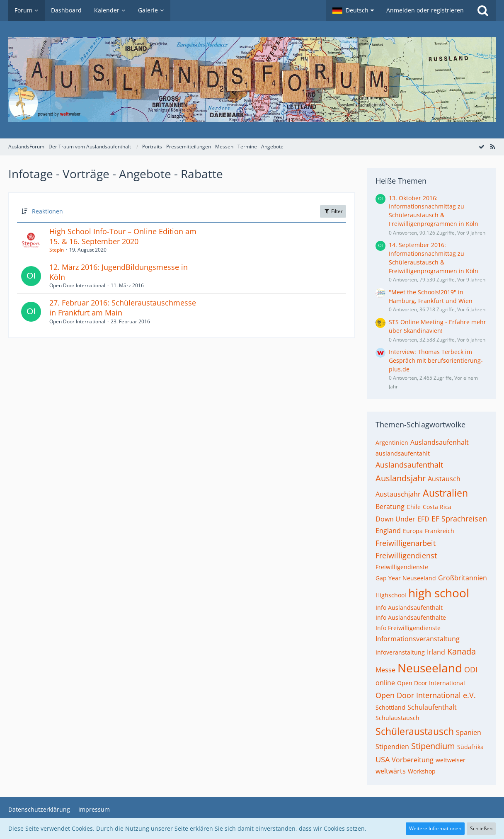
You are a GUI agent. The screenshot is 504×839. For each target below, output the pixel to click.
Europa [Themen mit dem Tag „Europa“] (413, 531)
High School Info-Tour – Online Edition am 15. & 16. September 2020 (123, 236)
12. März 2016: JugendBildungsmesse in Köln (119, 272)
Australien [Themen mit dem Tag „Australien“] (445, 493)
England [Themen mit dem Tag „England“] (388, 531)
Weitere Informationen (435, 828)
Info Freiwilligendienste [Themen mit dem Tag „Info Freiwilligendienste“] (408, 628)
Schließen (481, 828)
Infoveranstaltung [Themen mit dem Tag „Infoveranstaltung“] (400, 652)
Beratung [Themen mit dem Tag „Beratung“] (390, 507)
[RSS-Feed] (492, 147)
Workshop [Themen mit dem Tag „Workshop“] (422, 771)
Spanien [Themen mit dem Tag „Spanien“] (469, 732)
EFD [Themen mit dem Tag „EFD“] (423, 519)
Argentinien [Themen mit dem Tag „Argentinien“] (392, 443)
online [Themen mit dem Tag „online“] (385, 683)
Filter (333, 211)
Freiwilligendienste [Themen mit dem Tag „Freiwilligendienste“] (402, 567)
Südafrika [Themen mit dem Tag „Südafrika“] (470, 747)
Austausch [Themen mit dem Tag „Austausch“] (444, 479)
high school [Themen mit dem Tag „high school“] (439, 593)
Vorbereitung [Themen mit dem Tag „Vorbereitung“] (413, 760)
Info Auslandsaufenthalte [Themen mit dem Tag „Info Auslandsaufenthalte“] (411, 617)
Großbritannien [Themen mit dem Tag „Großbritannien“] (463, 578)
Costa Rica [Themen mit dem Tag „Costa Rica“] (437, 507)
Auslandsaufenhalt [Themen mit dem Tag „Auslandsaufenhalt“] (440, 442)
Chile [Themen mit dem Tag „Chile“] (414, 507)
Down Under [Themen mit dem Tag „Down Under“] (395, 519)
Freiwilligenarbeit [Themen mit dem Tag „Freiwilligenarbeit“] (406, 543)
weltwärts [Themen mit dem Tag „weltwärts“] (391, 771)
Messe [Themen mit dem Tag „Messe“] (385, 670)
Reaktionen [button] (47, 211)
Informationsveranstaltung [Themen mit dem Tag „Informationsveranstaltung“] (418, 639)
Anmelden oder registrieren (425, 10)
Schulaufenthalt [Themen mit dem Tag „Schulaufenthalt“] (432, 707)
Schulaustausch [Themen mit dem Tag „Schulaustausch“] (397, 718)
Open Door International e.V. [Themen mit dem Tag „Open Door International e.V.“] (426, 695)
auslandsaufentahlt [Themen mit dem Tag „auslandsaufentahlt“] (403, 453)
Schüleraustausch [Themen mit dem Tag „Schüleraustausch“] (415, 731)
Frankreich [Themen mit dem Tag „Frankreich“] (440, 531)
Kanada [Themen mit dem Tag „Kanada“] (462, 651)
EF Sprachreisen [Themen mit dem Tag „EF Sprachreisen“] (459, 519)
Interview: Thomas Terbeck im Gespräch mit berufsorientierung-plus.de (436, 360)
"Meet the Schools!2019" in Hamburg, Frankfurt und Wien (431, 296)
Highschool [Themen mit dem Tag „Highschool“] (391, 595)
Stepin (57, 250)
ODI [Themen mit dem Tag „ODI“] (471, 669)
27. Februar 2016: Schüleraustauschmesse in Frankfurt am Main (123, 308)
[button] (353, 10)
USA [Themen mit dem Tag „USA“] (383, 759)
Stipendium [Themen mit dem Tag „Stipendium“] (433, 746)
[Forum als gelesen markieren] (482, 147)
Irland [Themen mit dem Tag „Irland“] (436, 652)
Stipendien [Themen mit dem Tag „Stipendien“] (392, 747)
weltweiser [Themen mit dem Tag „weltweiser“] (451, 760)
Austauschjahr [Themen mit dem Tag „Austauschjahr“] (398, 494)
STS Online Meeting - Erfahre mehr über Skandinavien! (437, 326)
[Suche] (483, 10)
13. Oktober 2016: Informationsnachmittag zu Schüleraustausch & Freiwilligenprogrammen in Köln (434, 211)
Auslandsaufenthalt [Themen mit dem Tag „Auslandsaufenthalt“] (409, 465)
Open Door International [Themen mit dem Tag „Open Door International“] (431, 683)
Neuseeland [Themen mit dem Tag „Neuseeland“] (430, 668)
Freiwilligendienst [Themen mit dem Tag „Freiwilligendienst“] (406, 555)
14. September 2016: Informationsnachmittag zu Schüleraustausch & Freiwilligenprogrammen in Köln (434, 258)
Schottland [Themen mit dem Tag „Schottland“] (390, 707)
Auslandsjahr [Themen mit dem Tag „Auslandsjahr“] (401, 478)
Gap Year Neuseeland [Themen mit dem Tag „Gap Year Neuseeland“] (406, 578)
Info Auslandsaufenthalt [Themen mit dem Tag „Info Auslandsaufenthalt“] (409, 607)
